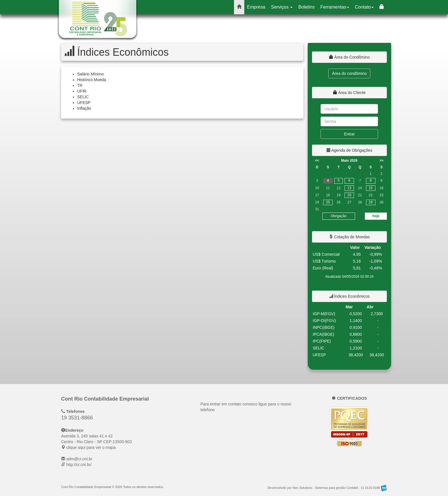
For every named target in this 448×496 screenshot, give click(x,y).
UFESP (84, 103)
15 (371, 188)
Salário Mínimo (90, 74)
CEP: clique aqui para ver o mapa (96, 442)
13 (349, 188)
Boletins (306, 7)
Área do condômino (349, 73)
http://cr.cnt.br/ (79, 465)
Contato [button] (364, 7)
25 (328, 202)
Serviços (282, 7)
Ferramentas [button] (335, 7)
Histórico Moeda (92, 80)
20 (349, 195)
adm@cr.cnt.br (79, 459)
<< (317, 161)
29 (371, 202)
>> (381, 161)
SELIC (83, 97)
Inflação (84, 108)
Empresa (256, 7)
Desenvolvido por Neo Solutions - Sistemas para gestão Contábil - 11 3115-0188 (327, 488)
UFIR (82, 91)
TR (80, 85)
